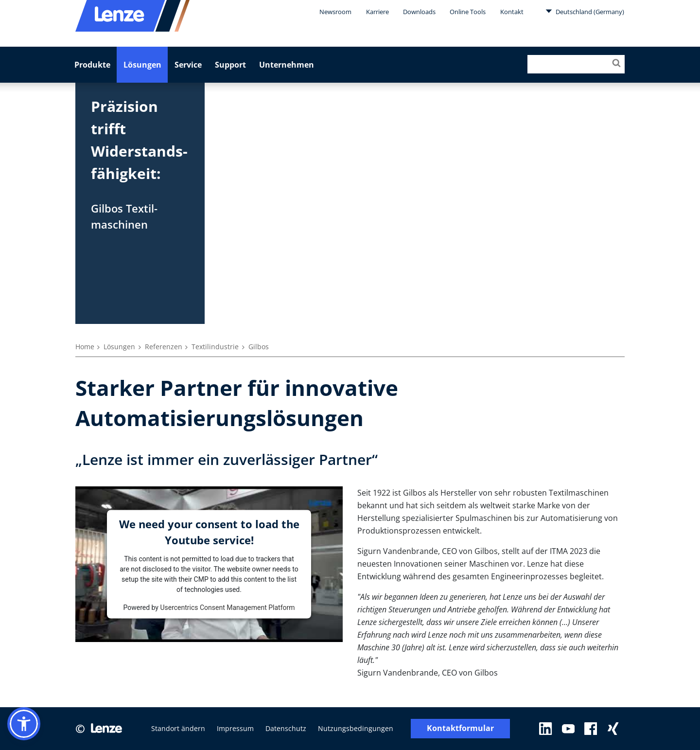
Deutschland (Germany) (585, 11)
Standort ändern (178, 728)
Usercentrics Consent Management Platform (227, 607)
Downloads (419, 12)
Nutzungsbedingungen (356, 728)
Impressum (235, 728)
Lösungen (142, 65)
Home (85, 347)
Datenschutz (286, 728)
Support (230, 65)
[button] (24, 724)
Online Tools (468, 12)
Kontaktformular (460, 728)
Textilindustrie (215, 347)
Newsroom (335, 12)
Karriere (377, 12)
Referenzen (164, 347)
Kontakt (512, 12)
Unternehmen (287, 65)
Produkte (92, 65)
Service (188, 65)
